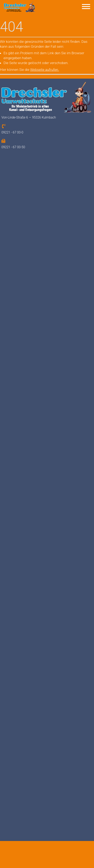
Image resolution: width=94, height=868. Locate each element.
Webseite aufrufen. (45, 70)
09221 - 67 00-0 (12, 132)
